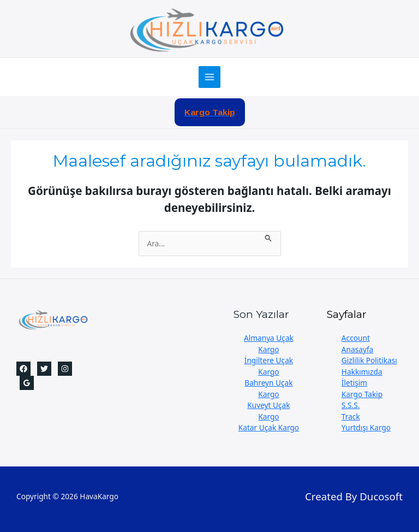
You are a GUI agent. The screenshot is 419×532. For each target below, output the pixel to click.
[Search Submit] (268, 237)
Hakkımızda (362, 372)
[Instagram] (65, 369)
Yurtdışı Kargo (366, 427)
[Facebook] (23, 369)
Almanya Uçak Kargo (269, 344)
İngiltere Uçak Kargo (269, 366)
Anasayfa (357, 349)
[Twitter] (44, 369)
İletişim (354, 383)
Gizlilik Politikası (369, 360)
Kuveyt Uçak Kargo (268, 411)
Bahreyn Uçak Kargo (268, 388)
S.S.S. (351, 405)
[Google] (27, 383)
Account (356, 338)
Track (351, 416)
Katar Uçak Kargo (269, 427)
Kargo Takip (362, 394)
